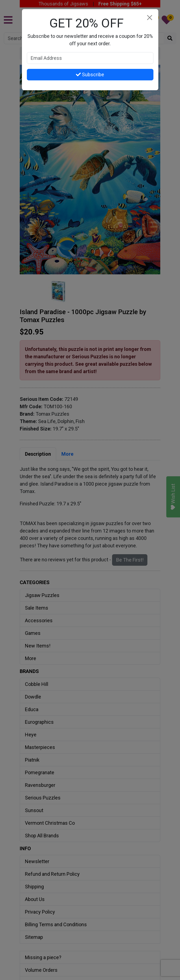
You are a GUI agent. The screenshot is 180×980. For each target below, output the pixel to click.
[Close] (150, 18)
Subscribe (90, 74)
